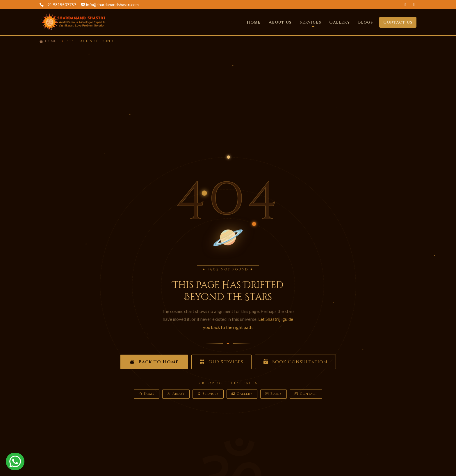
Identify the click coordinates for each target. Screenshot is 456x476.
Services (208, 394)
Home (254, 22)
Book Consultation (295, 362)
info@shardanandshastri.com (112, 5)
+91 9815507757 (60, 5)
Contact (306, 394)
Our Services (221, 362)
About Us (280, 22)
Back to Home (154, 362)
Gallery (340, 22)
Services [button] (310, 22)
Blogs (365, 22)
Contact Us (398, 22)
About (176, 394)
